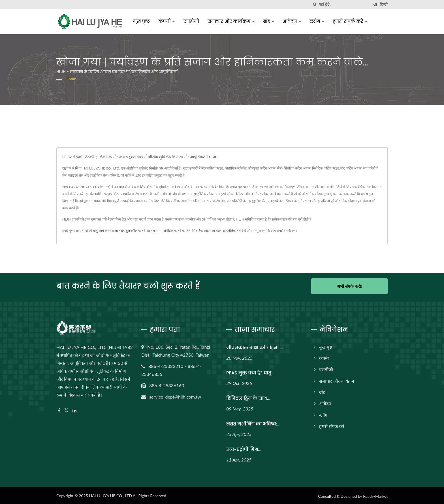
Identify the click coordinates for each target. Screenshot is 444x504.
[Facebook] (59, 409)
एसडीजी (192, 21)
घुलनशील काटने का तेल (140, 231)
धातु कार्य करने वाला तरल (108, 231)
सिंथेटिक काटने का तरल (207, 231)
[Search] (344, 4)
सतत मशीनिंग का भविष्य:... (253, 423)
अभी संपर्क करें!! (350, 286)
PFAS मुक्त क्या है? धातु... (250, 372)
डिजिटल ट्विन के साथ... (248, 398)
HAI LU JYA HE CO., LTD (110, 495)
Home (71, 79)
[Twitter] (66, 409)
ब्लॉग (318, 21)
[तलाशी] (315, 4)
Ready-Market (375, 495)
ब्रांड (269, 21)
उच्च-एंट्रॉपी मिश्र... (244, 449)
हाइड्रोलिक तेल (232, 231)
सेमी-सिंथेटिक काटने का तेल (173, 231)
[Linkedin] (74, 409)
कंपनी (168, 21)
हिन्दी (384, 5)
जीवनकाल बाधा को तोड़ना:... (255, 347)
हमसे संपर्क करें (351, 21)
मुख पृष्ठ (143, 21)
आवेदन (293, 21)
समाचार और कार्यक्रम (232, 21)
